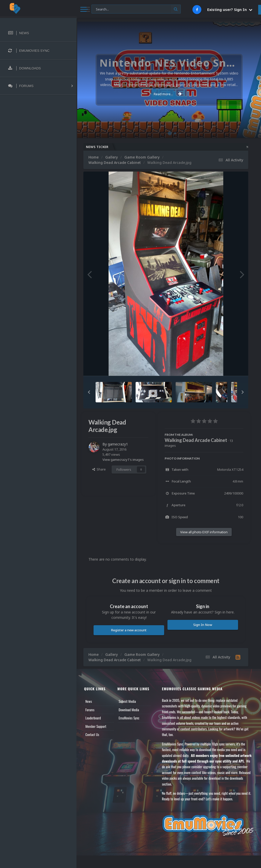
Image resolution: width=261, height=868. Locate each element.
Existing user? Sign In (230, 10)
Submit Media (127, 701)
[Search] (136, 9)
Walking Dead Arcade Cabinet (196, 440)
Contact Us (92, 734)
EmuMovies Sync (129, 718)
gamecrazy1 (118, 444)
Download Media (129, 710)
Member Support (96, 726)
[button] (89, 392)
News (89, 701)
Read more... (168, 94)
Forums (90, 710)
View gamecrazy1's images (123, 460)
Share (99, 469)
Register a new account (129, 630)
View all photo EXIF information (204, 532)
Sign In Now (203, 625)
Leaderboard (93, 718)
